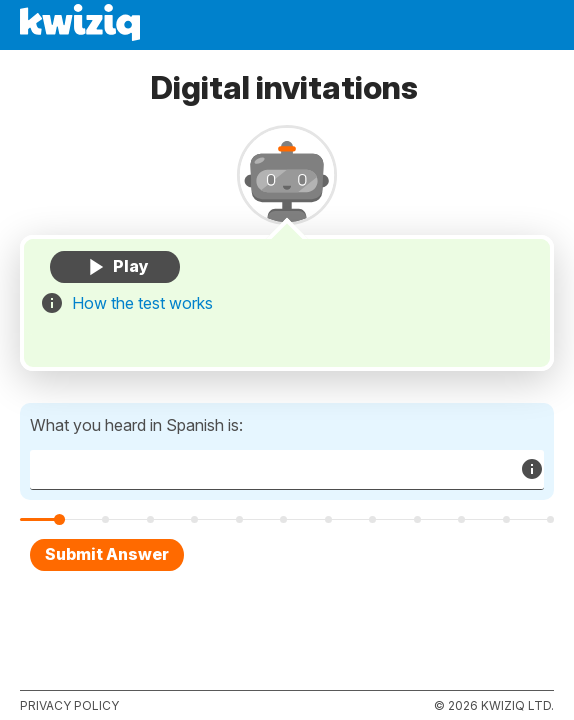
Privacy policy (69, 705)
